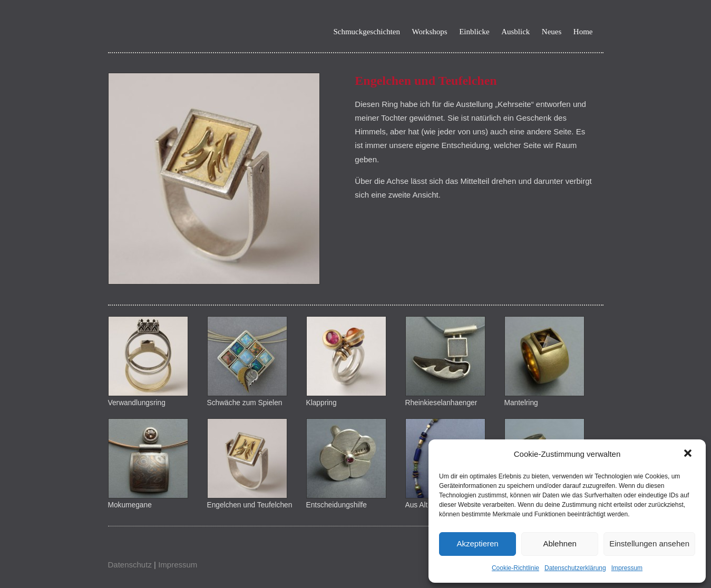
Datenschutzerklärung (575, 568)
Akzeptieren (477, 543)
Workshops (430, 32)
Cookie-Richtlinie (515, 568)
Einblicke (474, 32)
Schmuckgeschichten (367, 32)
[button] (689, 454)
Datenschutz (130, 565)
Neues (552, 32)
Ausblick (515, 32)
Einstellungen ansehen (649, 543)
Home (583, 32)
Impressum (627, 568)
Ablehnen (559, 543)
